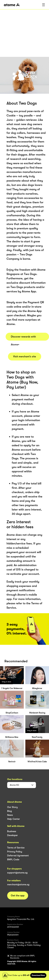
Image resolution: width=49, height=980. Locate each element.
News (10, 815)
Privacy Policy (15, 852)
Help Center (14, 819)
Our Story (12, 807)
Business (12, 831)
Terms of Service (16, 848)
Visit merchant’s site (25, 357)
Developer (12, 835)
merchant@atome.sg (18, 884)
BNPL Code (13, 859)
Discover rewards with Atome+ (23, 338)
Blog (10, 811)
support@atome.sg (17, 873)
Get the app (18, 896)
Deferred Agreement (18, 856)
